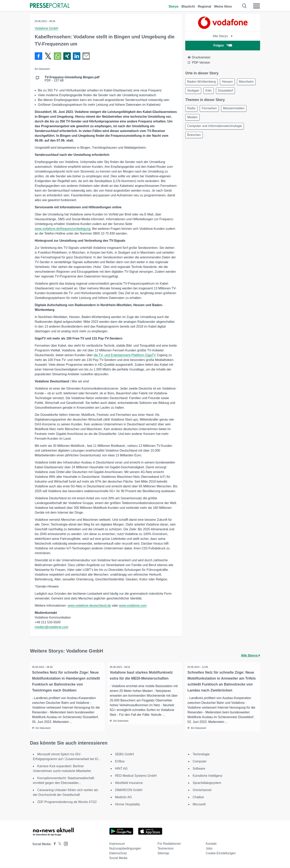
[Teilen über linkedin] (77, 56)
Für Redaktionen (169, 844)
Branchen (195, 148)
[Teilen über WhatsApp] (58, 56)
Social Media (118, 858)
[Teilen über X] (48, 56)
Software (199, 769)
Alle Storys (223, 36)
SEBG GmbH (124, 755)
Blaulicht (188, 6)
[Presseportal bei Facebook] (54, 844)
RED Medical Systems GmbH (136, 776)
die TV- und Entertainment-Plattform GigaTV (125, 355)
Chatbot (198, 798)
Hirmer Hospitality (128, 805)
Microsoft (199, 805)
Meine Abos (223, 6)
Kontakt (211, 844)
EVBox (120, 762)
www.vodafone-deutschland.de (89, 606)
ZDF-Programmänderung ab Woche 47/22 (67, 802)
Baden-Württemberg (202, 82)
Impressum (117, 844)
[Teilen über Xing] (67, 56)
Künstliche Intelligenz (207, 776)
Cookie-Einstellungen (221, 854)
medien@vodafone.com (51, 627)
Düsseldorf (195, 101)
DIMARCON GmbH (129, 790)
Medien (193, 129)
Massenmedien (237, 120)
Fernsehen (211, 120)
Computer (200, 762)
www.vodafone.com (133, 606)
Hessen (229, 82)
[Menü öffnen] (256, 6)
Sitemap (163, 854)
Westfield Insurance (129, 783)
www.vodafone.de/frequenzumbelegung (63, 229)
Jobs (209, 849)
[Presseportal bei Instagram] (65, 844)
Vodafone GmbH (46, 28)
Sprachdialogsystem (207, 783)
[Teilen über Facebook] (38, 56)
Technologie (201, 755)
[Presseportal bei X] (59, 844)
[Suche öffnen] (244, 6)
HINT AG (121, 769)
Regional (205, 6)
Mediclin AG (123, 798)
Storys (174, 6)
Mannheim (195, 92)
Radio (192, 120)
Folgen (223, 45)
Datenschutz (118, 854)
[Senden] (86, 56)
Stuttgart (216, 92)
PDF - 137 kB (72, 79)
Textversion (166, 849)
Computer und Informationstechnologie (215, 139)
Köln (233, 92)
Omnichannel (202, 790)
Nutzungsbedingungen (125, 849)
